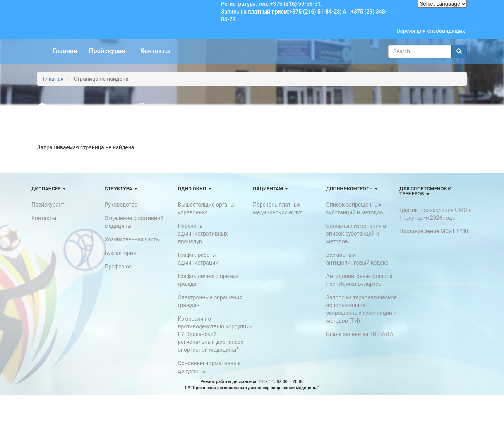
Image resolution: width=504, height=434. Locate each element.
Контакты (155, 51)
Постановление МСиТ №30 (434, 231)
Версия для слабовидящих (431, 31)
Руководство (121, 205)
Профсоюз (118, 267)
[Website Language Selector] (442, 4)
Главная (65, 51)
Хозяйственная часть (132, 239)
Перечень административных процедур (203, 234)
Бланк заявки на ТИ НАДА (360, 334)
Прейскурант (109, 51)
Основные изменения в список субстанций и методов (356, 234)
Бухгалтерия (120, 253)
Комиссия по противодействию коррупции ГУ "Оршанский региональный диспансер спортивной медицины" (215, 334)
